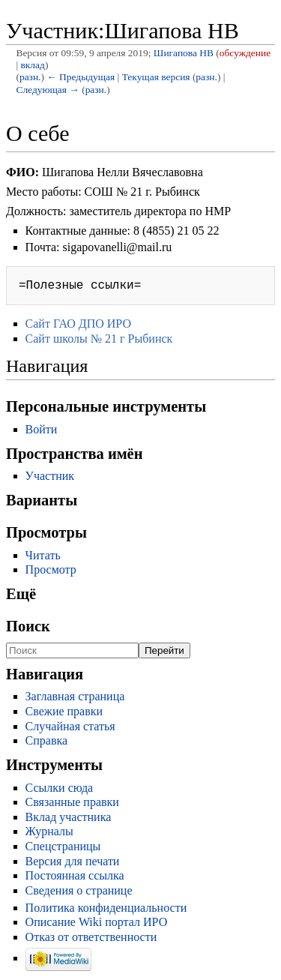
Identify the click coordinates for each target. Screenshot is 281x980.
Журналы (49, 834)
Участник (50, 479)
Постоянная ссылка (75, 878)
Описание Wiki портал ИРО (97, 925)
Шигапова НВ (184, 53)
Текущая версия (156, 77)
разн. (30, 77)
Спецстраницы (63, 849)
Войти (42, 432)
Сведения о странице (79, 893)
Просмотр (51, 572)
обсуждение (245, 53)
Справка (47, 743)
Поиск (28, 629)
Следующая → (47, 90)
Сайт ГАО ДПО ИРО (78, 327)
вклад (33, 65)
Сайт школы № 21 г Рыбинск (99, 342)
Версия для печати (73, 864)
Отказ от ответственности (91, 940)
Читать (43, 558)
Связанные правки (72, 805)
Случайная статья (70, 729)
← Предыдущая (81, 77)
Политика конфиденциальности (106, 911)
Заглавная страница (75, 699)
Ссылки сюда (60, 791)
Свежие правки (64, 714)
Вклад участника (69, 820)
